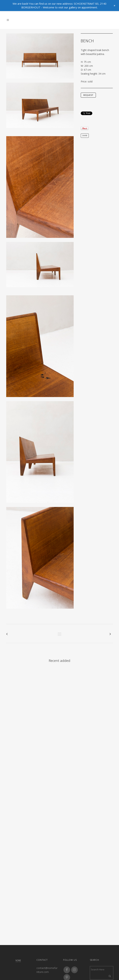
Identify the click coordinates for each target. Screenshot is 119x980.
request (88, 95)
